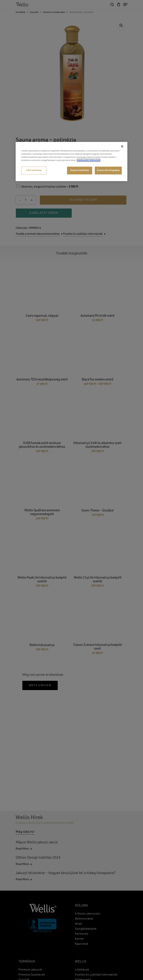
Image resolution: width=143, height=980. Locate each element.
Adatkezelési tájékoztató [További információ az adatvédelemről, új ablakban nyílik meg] (89, 160)
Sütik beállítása (34, 170)
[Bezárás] (122, 146)
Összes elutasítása (80, 170)
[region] (71, 161)
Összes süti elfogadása (108, 170)
